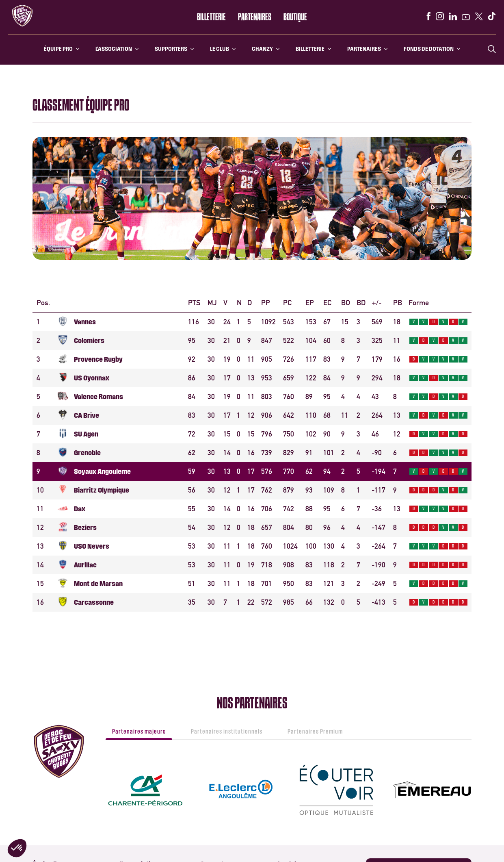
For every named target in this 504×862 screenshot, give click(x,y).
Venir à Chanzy (49, 811)
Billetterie (211, 17)
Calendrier (44, 744)
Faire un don (291, 832)
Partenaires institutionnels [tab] (227, 571)
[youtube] (466, 17)
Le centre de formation (145, 721)
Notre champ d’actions (303, 820)
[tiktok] (492, 16)
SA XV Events (47, 857)
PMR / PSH (211, 733)
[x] (479, 16)
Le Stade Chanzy (296, 744)
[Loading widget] (252, 309)
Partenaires (255, 17)
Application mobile (221, 744)
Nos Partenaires (218, 811)
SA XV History (293, 733)
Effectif (41, 721)
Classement (46, 755)
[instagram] (440, 16)
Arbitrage (130, 744)
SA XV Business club (223, 800)
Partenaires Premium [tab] (315, 571)
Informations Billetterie (146, 800)
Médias (41, 845)
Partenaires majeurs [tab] (139, 571)
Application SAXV (395, 732)
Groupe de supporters (225, 721)
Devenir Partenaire (222, 822)
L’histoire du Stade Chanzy (62, 800)
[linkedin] (453, 16)
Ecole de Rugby (136, 733)
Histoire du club (295, 721)
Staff (38, 733)
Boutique (295, 17)
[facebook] (428, 16)
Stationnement (50, 822)
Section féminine (138, 755)
